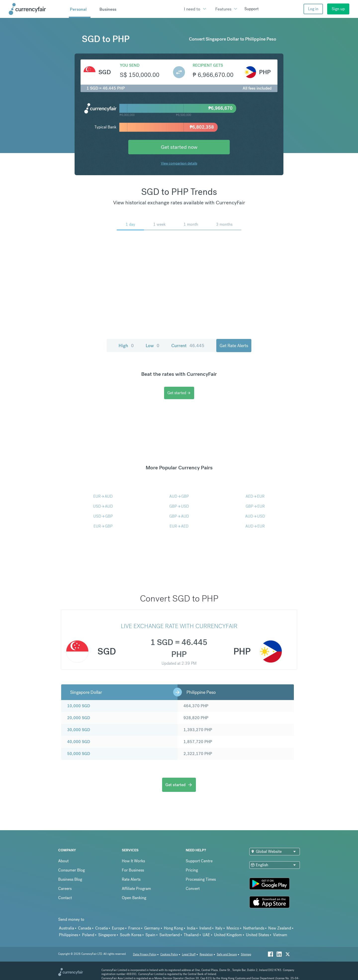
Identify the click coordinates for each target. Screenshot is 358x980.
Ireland (205, 928)
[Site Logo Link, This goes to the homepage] (37, 9)
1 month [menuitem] (191, 224)
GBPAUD (179, 516)
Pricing (192, 870)
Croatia (102, 928)
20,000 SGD (79, 718)
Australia (67, 928)
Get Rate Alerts (234, 346)
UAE (206, 935)
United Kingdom (228, 935)
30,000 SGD (79, 730)
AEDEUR (255, 496)
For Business (133, 870)
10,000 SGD (79, 706)
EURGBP (103, 526)
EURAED (179, 526)
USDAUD (103, 506)
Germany (152, 928)
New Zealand (280, 928)
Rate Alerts (131, 879)
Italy (219, 928)
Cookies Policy (169, 954)
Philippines (68, 935)
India (191, 928)
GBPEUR (255, 506)
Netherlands (254, 928)
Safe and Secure (227, 954)
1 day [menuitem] (130, 224)
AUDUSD (255, 516)
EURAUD (103, 496)
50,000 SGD (79, 754)
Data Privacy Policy (145, 954)
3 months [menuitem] (224, 224)
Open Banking (134, 898)
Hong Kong (173, 928)
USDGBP (103, 516)
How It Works (133, 861)
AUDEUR (255, 526)
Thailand (191, 935)
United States (257, 935)
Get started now (179, 147)
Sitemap (246, 954)
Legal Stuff (189, 954)
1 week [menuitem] (159, 224)
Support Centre (199, 861)
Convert (193, 889)
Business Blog (70, 879)
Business (108, 9)
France (134, 928)
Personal (78, 9)
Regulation (206, 954)
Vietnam (280, 935)
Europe (118, 928)
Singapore (107, 935)
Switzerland (170, 935)
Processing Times (201, 879)
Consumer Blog (71, 870)
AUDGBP (179, 496)
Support (251, 9)
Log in (313, 9)
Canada (85, 928)
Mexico (233, 928)
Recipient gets (208, 65)
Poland (88, 935)
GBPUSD (179, 506)
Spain (150, 935)
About (63, 861)
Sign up (338, 9)
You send (130, 65)
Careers (65, 889)
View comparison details (179, 163)
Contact (65, 898)
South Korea (131, 935)
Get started (179, 393)
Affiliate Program (136, 889)
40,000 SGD (79, 742)
